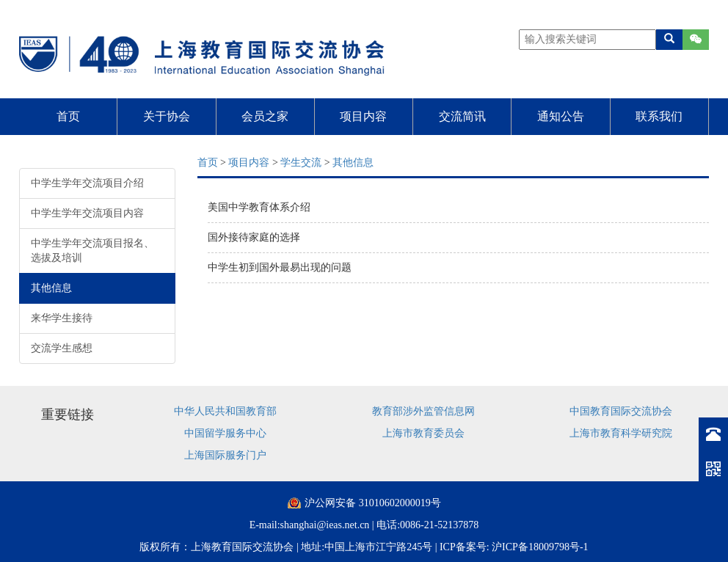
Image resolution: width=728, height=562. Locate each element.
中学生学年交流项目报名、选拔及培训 (92, 251)
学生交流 (301, 163)
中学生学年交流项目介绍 (87, 183)
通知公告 (561, 116)
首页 (68, 116)
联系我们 (659, 116)
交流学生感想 (62, 348)
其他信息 (51, 288)
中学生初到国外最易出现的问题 (280, 267)
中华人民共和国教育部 (225, 411)
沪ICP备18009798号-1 (540, 547)
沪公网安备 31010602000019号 (373, 503)
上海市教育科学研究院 (621, 433)
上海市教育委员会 (423, 433)
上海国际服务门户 (225, 455)
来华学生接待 (62, 318)
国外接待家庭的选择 (254, 237)
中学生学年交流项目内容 (87, 213)
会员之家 (265, 116)
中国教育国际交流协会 (621, 411)
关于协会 (167, 116)
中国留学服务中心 (225, 433)
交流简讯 (462, 116)
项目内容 (363, 116)
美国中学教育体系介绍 (259, 207)
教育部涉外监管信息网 (423, 411)
